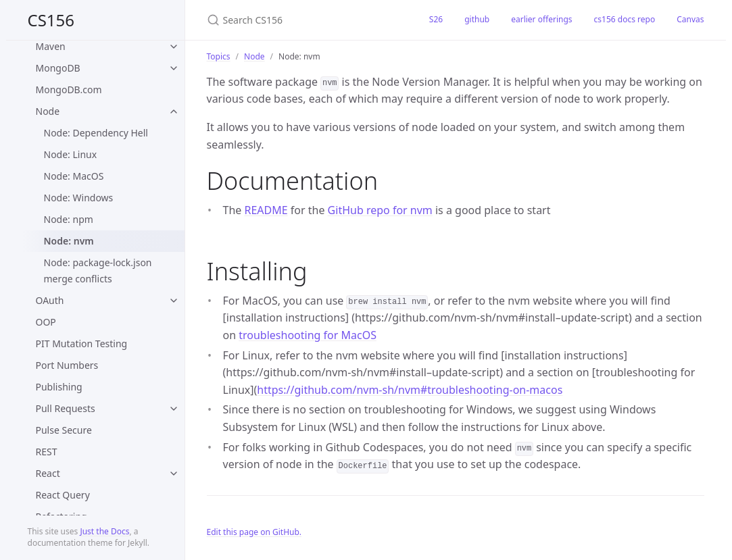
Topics (219, 56)
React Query (63, 495)
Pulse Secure (64, 430)
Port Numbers (67, 365)
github (477, 19)
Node (48, 111)
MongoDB (58, 68)
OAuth (50, 300)
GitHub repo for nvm (380, 210)
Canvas (690, 19)
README (266, 210)
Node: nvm (69, 241)
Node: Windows (79, 198)
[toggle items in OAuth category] (174, 301)
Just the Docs (104, 531)
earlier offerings (541, 19)
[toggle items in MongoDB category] (174, 68)
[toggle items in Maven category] (174, 47)
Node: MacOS (74, 176)
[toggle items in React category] (174, 474)
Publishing (59, 387)
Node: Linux (71, 154)
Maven (51, 46)
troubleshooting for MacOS (308, 335)
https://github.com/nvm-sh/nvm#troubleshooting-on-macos (410, 390)
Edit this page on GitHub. (254, 532)
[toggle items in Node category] (174, 111)
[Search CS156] (302, 20)
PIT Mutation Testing (82, 343)
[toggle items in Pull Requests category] (174, 409)
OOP (46, 322)
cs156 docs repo (625, 19)
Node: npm (69, 219)
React (48, 473)
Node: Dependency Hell (96, 133)
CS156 (51, 20)
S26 (436, 19)
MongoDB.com (69, 90)
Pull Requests (66, 408)
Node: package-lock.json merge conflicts (98, 271)
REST (47, 452)
